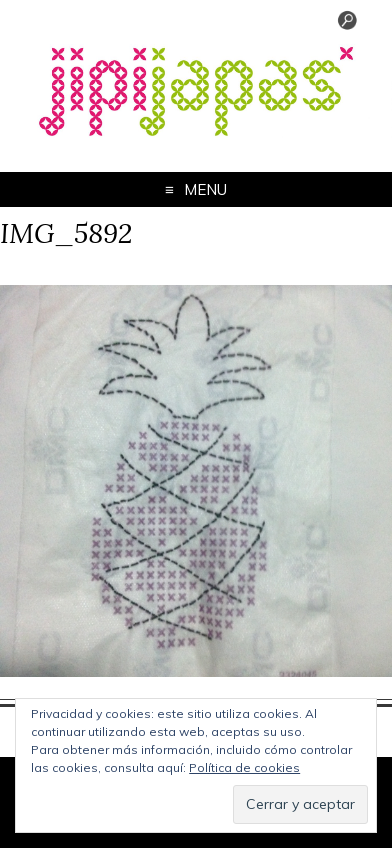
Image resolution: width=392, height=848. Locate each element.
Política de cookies (244, 767)
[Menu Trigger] (347, 25)
